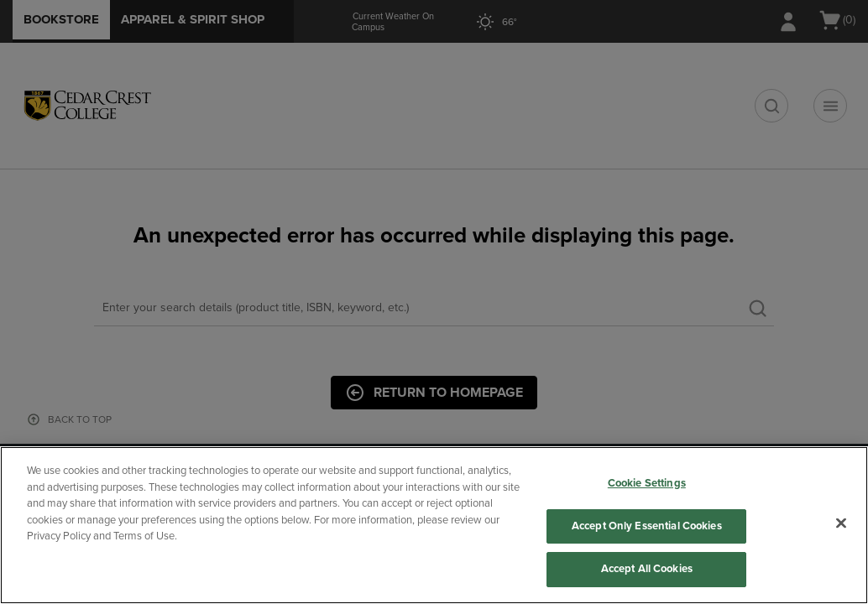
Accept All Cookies (647, 569)
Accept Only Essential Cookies (647, 526)
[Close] (841, 523)
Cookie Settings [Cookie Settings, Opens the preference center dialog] (647, 483)
